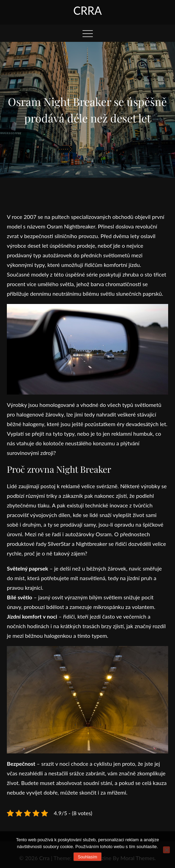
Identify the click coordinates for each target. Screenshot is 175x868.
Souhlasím (87, 857)
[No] (166, 850)
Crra (87, 10)
